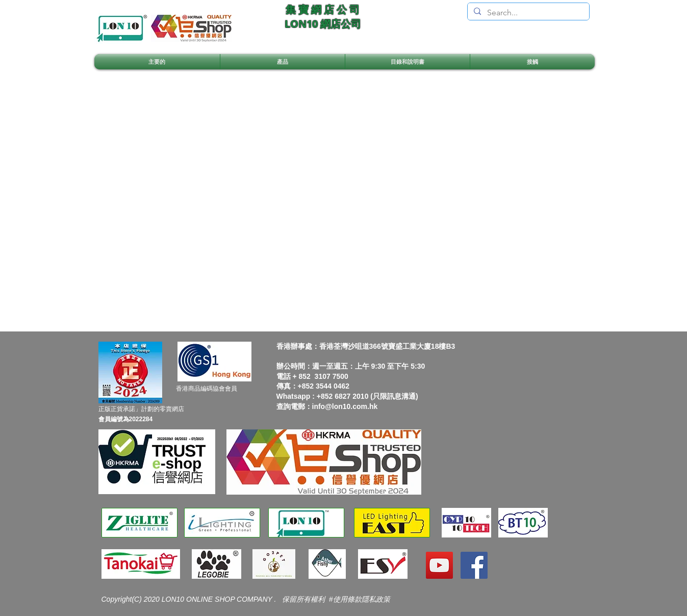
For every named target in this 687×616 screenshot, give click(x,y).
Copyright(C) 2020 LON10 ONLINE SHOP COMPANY (188, 599)
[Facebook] (474, 565)
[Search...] (527, 13)
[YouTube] (439, 565)
